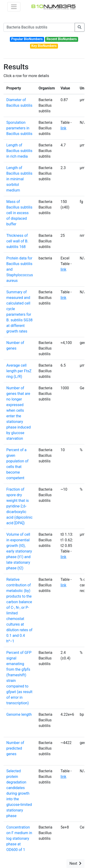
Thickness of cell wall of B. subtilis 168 (17, 241)
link (63, 128)
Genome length (19, 714)
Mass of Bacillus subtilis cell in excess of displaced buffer (19, 213)
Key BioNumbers (44, 46)
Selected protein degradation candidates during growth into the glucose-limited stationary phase (19, 793)
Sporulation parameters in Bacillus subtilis (19, 128)
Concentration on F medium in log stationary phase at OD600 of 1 (19, 838)
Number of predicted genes (15, 748)
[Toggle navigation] (14, 7)
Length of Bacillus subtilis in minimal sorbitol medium (19, 179)
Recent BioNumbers (62, 39)
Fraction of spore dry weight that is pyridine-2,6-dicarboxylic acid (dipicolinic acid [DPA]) (19, 506)
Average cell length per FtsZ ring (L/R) (19, 371)
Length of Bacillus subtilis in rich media (19, 151)
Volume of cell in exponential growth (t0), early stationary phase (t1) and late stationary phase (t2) (19, 551)
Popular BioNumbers (27, 39)
